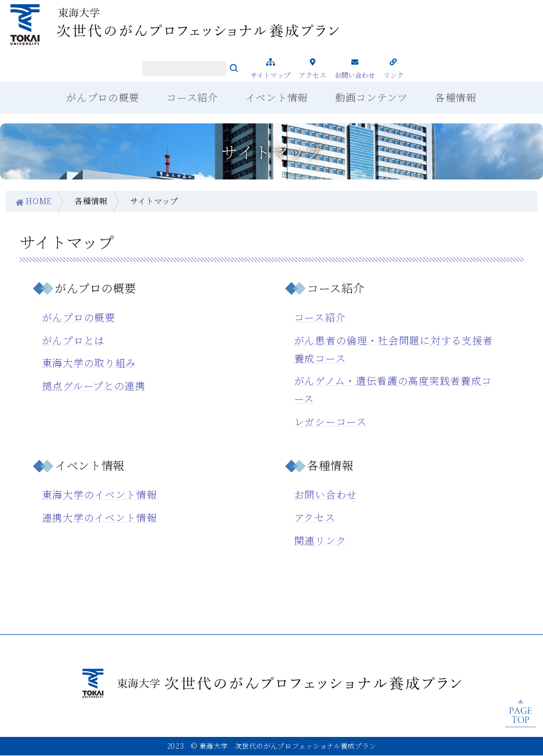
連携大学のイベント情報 (100, 517)
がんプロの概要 (79, 317)
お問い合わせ (355, 75)
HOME (39, 201)
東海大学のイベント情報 (100, 494)
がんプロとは (73, 340)
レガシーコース (331, 421)
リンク (393, 75)
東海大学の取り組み (89, 363)
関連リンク (321, 540)
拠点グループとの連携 (94, 386)
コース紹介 (320, 317)
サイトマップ (271, 75)
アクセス (312, 75)
